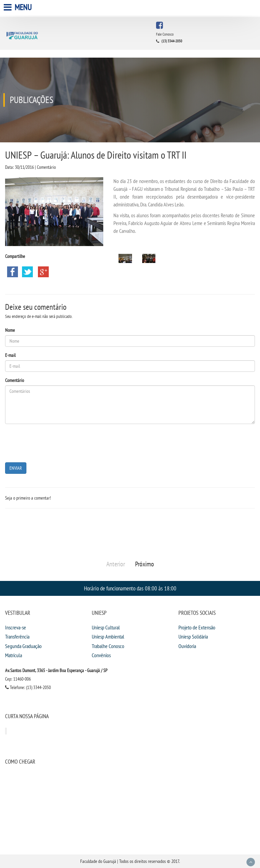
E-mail (10, 355)
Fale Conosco (165, 34)
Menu (18, 7)
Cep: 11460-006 (18, 679)
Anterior (116, 564)
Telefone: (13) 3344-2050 (28, 687)
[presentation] (57, 442)
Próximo (145, 564)
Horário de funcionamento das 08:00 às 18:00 (130, 588)
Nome (10, 330)
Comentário (15, 380)
